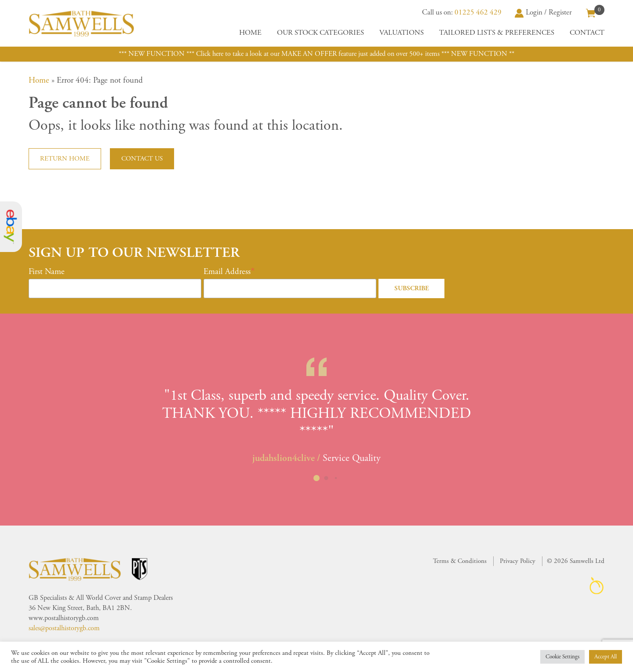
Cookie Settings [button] (562, 657)
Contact (587, 33)
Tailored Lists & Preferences (497, 33)
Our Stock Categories (320, 33)
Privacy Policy (518, 561)
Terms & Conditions (460, 561)
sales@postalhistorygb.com (64, 628)
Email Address (227, 272)
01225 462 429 (478, 12)
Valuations (402, 33)
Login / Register (543, 12)
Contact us (142, 159)
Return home (65, 159)
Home (250, 33)
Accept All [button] (606, 657)
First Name (47, 272)
